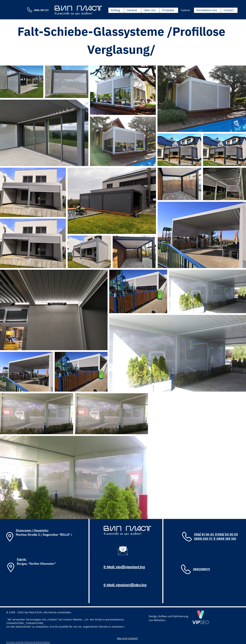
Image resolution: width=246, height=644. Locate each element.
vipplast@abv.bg (131, 585)
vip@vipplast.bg (130, 567)
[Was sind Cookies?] (127, 638)
